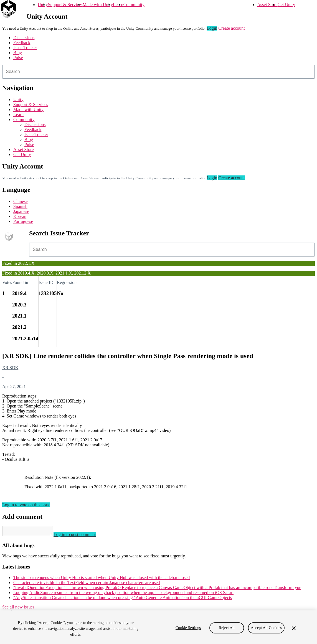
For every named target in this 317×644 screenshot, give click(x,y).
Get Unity (286, 5)
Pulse (18, 58)
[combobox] (158, 72)
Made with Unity (98, 5)
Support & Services (65, 5)
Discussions (24, 38)
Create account (232, 28)
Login (212, 28)
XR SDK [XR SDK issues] (10, 368)
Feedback (22, 43)
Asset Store (267, 5)
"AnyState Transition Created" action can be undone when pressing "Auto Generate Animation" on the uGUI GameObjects (123, 599)
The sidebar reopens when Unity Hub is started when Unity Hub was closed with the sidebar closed (102, 579)
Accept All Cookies (266, 628)
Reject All (227, 628)
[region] (158, 627)
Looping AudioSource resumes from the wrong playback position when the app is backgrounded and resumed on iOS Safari (123, 594)
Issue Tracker (25, 48)
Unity (43, 5)
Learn (118, 5)
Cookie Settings (188, 628)
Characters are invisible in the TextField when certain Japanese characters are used (87, 584)
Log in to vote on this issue (26, 505)
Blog (18, 53)
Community (134, 5)
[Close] (294, 628)
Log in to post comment (80, 536)
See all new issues (18, 609)
